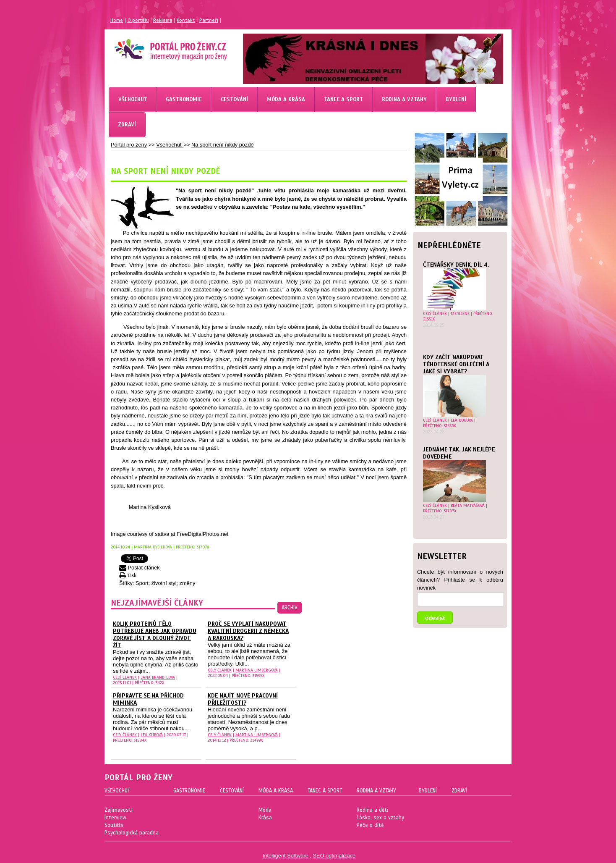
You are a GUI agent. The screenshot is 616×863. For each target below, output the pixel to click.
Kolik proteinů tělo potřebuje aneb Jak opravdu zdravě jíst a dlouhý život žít (155, 635)
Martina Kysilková (153, 547)
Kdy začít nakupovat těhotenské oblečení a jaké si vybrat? (456, 364)
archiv (290, 608)
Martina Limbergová (257, 670)
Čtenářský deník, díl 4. (456, 265)
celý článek (435, 313)
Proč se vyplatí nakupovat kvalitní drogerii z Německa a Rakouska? (248, 631)
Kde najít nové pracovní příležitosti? (243, 699)
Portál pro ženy (129, 145)
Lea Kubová (462, 420)
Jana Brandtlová (158, 677)
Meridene (460, 313)
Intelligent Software (286, 856)
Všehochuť (170, 145)
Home (117, 20)
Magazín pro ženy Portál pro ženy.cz (156, 46)
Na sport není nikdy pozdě (223, 145)
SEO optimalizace (334, 856)
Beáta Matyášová (468, 505)
